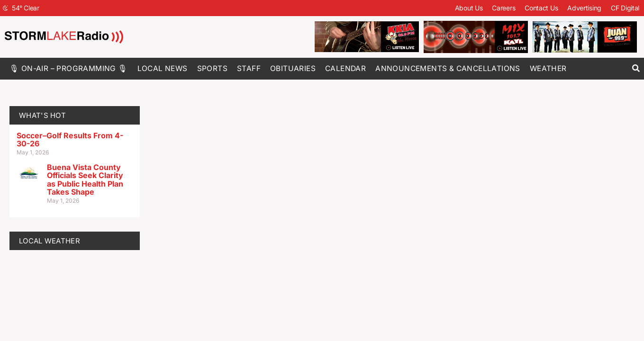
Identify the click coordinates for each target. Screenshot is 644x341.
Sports (212, 68)
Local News (163, 68)
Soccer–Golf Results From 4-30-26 (70, 140)
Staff (249, 68)
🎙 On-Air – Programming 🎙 (69, 68)
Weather (548, 68)
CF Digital (625, 8)
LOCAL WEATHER (50, 241)
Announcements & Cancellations (448, 68)
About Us (469, 8)
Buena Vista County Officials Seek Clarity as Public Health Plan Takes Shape (85, 180)
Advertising (584, 8)
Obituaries (293, 68)
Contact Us (541, 8)
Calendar (345, 68)
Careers (503, 8)
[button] (636, 68)
